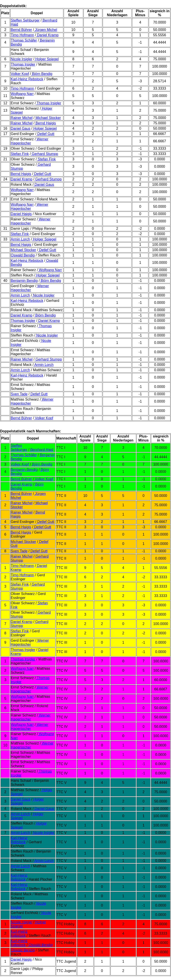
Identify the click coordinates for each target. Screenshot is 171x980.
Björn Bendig (42, 74)
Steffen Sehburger (25, 20)
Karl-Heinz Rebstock (27, 79)
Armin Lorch (20, 239)
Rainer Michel (22, 118)
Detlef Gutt (45, 134)
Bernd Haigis (45, 123)
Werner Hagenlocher (30, 141)
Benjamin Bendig (24, 281)
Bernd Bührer (21, 30)
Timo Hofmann (22, 35)
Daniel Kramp (47, 35)
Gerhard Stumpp (44, 154)
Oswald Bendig (23, 255)
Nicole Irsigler (21, 59)
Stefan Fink (20, 154)
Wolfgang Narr (22, 94)
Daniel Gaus (20, 128)
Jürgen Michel (45, 30)
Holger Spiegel (46, 59)
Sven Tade (19, 394)
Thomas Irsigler (23, 64)
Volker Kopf (20, 74)
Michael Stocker (48, 118)
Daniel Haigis (21, 214)
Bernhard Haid (41, 450)
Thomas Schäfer (24, 40)
